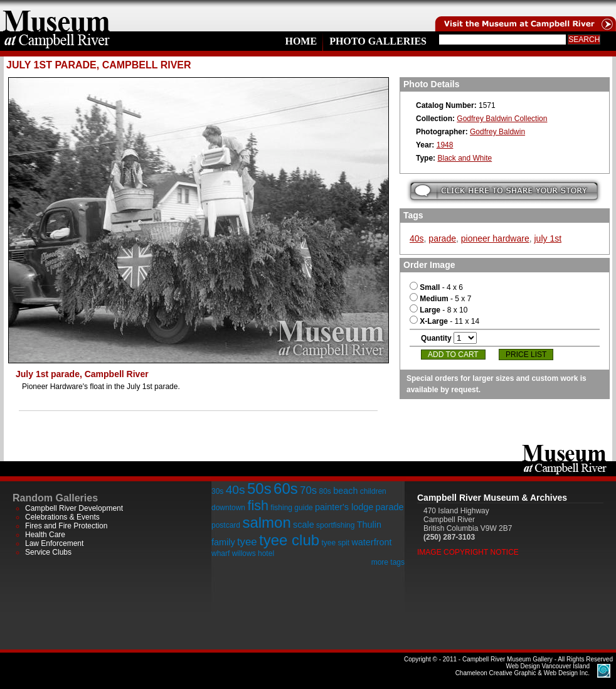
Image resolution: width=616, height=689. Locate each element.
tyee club (289, 540)
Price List (526, 355)
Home (301, 41)
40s (417, 238)
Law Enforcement (54, 543)
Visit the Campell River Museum (524, 16)
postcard (226, 525)
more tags (388, 562)
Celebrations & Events (62, 517)
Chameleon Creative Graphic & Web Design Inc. (523, 670)
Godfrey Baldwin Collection (502, 119)
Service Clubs (48, 552)
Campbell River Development (74, 508)
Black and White (465, 158)
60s (286, 489)
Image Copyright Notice (468, 552)
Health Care (45, 535)
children (373, 491)
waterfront (371, 542)
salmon (266, 522)
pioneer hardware (495, 238)
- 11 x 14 (444, 321)
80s (325, 491)
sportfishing (335, 525)
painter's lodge (344, 507)
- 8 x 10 (438, 310)
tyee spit (335, 543)
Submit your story (504, 191)
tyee (247, 542)
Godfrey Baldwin (497, 132)
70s (308, 490)
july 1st (548, 238)
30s (217, 491)
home (56, 16)
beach (345, 491)
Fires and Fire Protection (66, 526)
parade (442, 238)
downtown (228, 508)
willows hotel (253, 553)
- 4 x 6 (436, 287)
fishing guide (291, 508)
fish (258, 505)
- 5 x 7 (440, 299)
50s (259, 489)
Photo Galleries (378, 41)
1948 (445, 145)
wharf (220, 553)
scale (304, 525)
